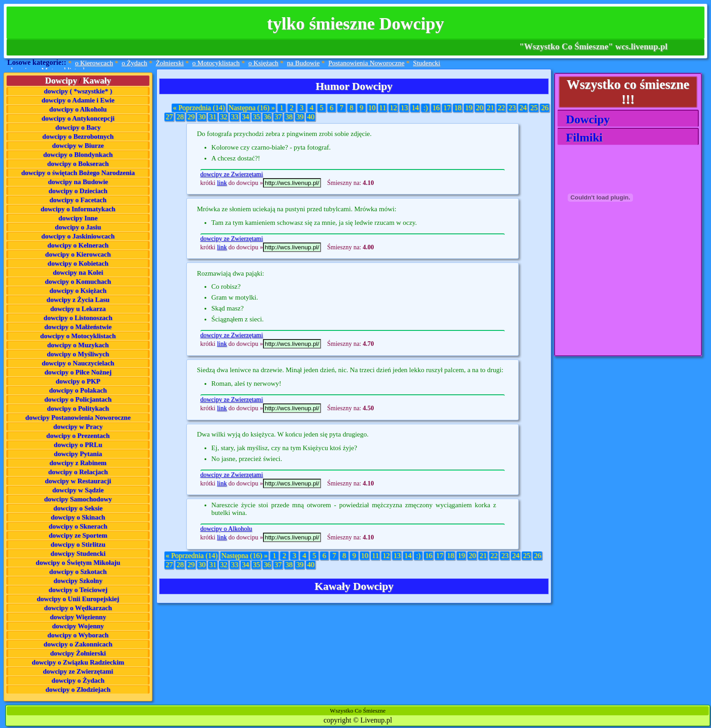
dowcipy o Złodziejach (78, 689)
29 (191, 117)
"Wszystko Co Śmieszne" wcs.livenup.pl (593, 46)
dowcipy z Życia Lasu (78, 300)
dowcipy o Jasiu (78, 227)
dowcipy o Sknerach (78, 526)
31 (213, 117)
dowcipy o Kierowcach (78, 254)
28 (180, 117)
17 (447, 108)
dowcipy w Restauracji (78, 481)
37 (278, 117)
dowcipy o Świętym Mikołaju (78, 563)
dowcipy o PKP (78, 381)
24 (523, 108)
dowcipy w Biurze (78, 146)
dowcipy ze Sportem (78, 535)
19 (468, 108)
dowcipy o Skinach (78, 517)
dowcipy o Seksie (78, 508)
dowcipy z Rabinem (78, 463)
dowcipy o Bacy (78, 127)
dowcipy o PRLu (78, 445)
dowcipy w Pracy (78, 427)
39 (300, 117)
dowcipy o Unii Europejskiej (78, 599)
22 (501, 108)
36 (267, 117)
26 (545, 108)
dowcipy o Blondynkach (78, 155)
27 (169, 117)
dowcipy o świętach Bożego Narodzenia (78, 173)
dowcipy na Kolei (78, 272)
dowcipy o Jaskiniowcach (78, 236)
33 (234, 117)
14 (415, 108)
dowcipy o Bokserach (78, 164)
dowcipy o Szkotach (78, 572)
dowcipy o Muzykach (78, 345)
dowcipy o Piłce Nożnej (78, 372)
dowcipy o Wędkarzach (78, 608)
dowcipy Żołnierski (78, 653)
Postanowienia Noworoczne (366, 63)
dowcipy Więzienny (78, 617)
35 (256, 117)
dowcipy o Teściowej (78, 590)
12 (393, 108)
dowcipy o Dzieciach (78, 191)
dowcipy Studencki (78, 553)
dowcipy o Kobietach (78, 263)
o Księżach (263, 63)
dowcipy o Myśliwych (78, 354)
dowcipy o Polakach (78, 390)
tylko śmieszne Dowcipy (355, 24)
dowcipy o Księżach (78, 291)
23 (512, 108)
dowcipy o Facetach (78, 200)
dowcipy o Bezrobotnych (78, 136)
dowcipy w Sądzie (78, 490)
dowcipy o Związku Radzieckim (78, 662)
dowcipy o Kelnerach (78, 245)
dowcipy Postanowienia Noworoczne (78, 417)
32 (224, 117)
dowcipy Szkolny (78, 581)
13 (404, 108)
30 (202, 117)
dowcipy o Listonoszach (78, 318)
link (222, 183)
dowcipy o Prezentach (78, 436)
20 (479, 108)
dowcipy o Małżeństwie (78, 327)
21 (490, 108)
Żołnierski (170, 63)
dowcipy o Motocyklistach (78, 336)
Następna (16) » (252, 108)
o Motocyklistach (216, 63)
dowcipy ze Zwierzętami (78, 671)
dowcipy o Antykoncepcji (78, 118)
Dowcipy (585, 119)
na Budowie (303, 63)
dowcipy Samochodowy (78, 499)
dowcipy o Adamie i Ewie (78, 100)
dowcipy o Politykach (78, 408)
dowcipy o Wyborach (78, 635)
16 (436, 108)
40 (311, 117)
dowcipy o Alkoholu (78, 109)
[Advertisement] (603, 299)
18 (458, 108)
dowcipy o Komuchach (78, 281)
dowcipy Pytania (78, 454)
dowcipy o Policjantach (78, 399)
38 (289, 117)
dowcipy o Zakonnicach (78, 644)
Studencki (427, 63)
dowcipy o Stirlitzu (78, 544)
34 (245, 117)
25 (534, 108)
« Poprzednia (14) (199, 108)
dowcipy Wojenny (78, 626)
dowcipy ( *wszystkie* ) (78, 91)
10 (372, 108)
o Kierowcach (94, 63)
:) (426, 108)
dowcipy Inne (78, 218)
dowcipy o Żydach (78, 680)
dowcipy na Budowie (78, 182)
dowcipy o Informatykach (78, 209)
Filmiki (581, 138)
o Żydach (134, 63)
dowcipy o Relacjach (78, 472)
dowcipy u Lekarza (78, 309)
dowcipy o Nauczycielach (78, 363)
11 (382, 108)
